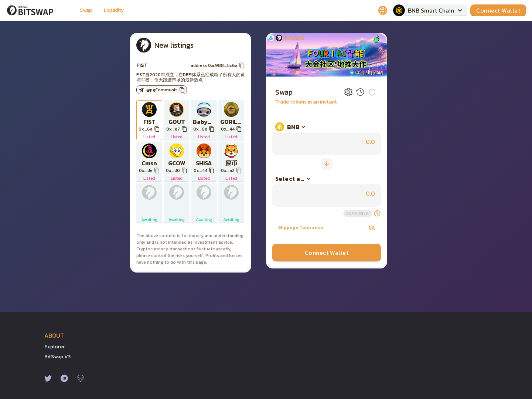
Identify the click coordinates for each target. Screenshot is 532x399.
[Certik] (81, 378)
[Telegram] (64, 378)
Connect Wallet (327, 253)
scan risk (358, 213)
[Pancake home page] (35, 10)
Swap (86, 10)
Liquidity (114, 10)
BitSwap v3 (57, 357)
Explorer (54, 347)
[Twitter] (48, 378)
